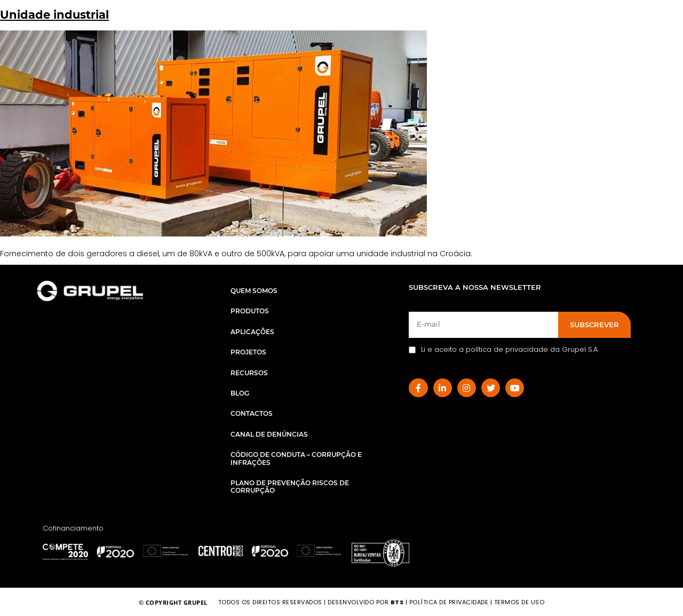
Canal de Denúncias (269, 434)
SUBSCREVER (594, 325)
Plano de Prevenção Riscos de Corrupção (290, 487)
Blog (240, 393)
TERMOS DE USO (519, 602)
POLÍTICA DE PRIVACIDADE (449, 602)
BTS (397, 602)
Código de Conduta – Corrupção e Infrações (296, 458)
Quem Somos (254, 291)
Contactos (252, 413)
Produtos (250, 311)
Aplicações (252, 332)
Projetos (248, 352)
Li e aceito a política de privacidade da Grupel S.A (503, 349)
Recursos (249, 373)
